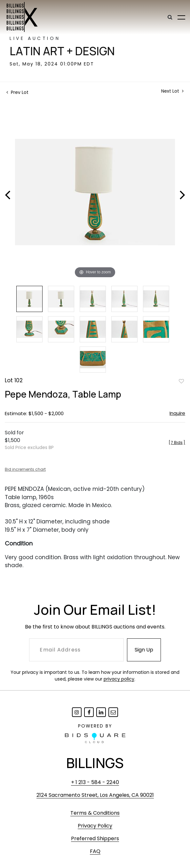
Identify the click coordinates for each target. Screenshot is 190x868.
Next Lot (172, 91)
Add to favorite (181, 381)
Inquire (177, 413)
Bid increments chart (25, 469)
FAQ (95, 851)
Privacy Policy (95, 826)
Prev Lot (17, 92)
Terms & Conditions (95, 813)
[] (177, 442)
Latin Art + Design (62, 51)
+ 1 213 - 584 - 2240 (95, 782)
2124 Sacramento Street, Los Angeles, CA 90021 (95, 795)
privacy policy (119, 679)
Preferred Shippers (95, 838)
